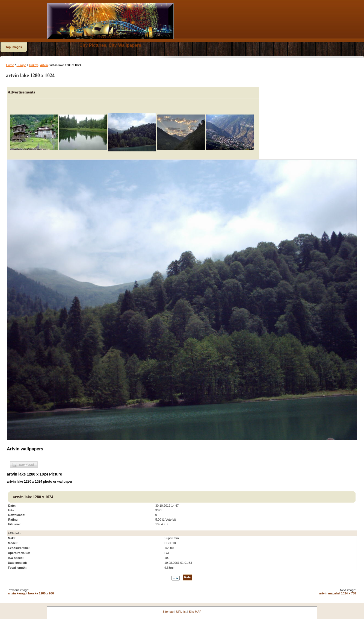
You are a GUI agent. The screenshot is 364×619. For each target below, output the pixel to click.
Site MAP (195, 612)
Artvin (44, 65)
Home (10, 65)
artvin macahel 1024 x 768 (338, 593)
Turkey (33, 65)
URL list (181, 612)
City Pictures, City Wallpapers (110, 45)
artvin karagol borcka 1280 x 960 (31, 593)
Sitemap (168, 612)
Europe (21, 65)
